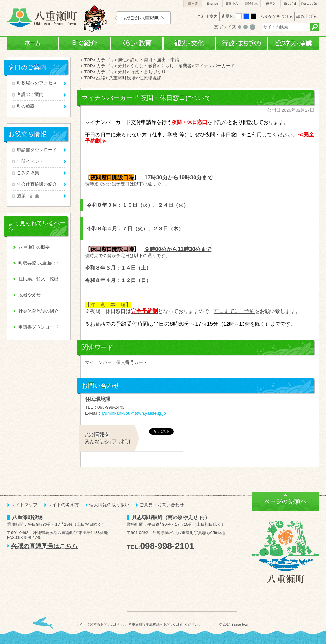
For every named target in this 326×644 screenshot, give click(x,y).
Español (290, 4)
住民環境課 (150, 78)
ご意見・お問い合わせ (162, 505)
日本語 (193, 4)
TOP (89, 60)
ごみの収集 (28, 173)
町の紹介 (85, 43)
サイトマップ (24, 505)
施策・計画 (28, 196)
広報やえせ (30, 295)
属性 (122, 60)
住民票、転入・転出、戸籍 (41, 279)
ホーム (32, 43)
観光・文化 (189, 43)
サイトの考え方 (63, 505)
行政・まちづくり (241, 43)
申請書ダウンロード (37, 150)
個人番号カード (132, 362)
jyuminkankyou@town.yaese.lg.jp (134, 413)
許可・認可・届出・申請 (155, 60)
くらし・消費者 (176, 66)
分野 (122, 66)
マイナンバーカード (215, 66)
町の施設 (26, 106)
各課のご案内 (30, 94)
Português (309, 4)
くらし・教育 (137, 43)
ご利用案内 (207, 16)
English (212, 4)
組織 (101, 78)
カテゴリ (105, 60)
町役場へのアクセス (37, 83)
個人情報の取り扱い (109, 505)
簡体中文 (232, 4)
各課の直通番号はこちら (44, 546)
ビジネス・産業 (294, 43)
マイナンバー (98, 362)
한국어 (271, 4)
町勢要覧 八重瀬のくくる (41, 263)
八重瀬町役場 (122, 78)
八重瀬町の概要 (34, 247)
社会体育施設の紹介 (37, 184)
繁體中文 (251, 4)
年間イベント (30, 161)
